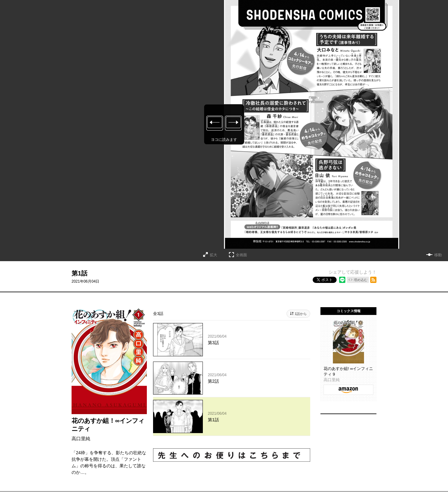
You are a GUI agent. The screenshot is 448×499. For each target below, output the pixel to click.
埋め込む (361, 280)
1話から (301, 314)
